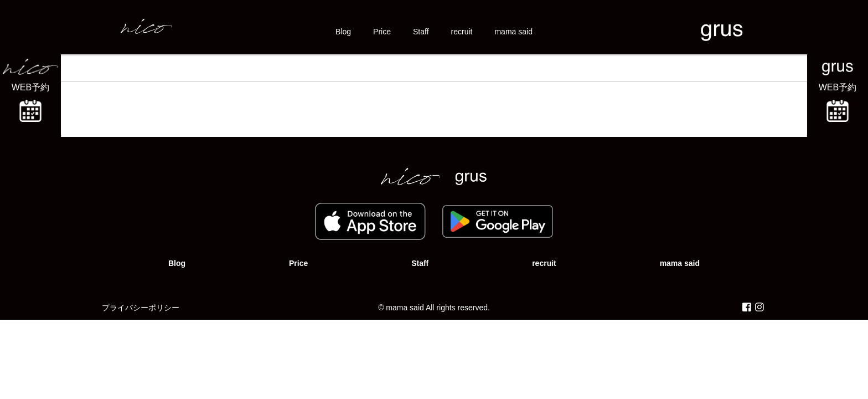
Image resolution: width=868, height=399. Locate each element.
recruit (462, 32)
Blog (343, 32)
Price (382, 32)
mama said (513, 32)
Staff (421, 32)
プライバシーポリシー (141, 308)
